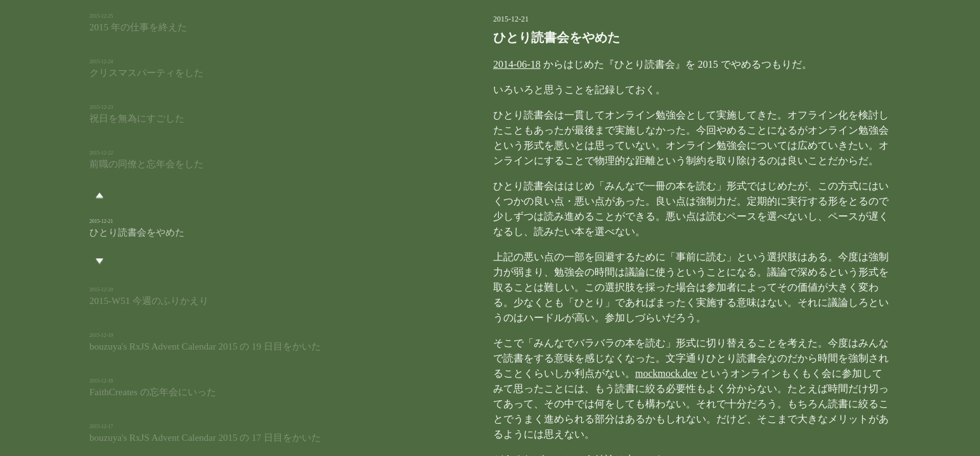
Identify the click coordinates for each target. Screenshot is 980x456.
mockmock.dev (501, 358)
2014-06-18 (453, 64)
